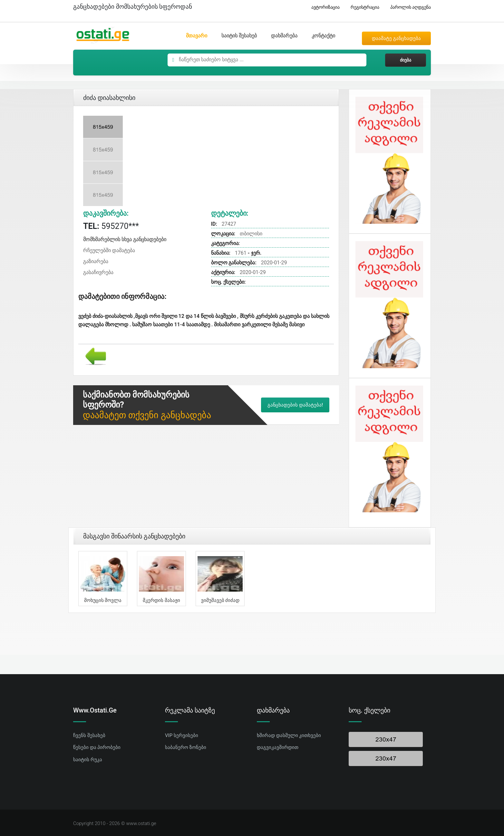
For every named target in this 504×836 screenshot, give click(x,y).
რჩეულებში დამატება (109, 250)
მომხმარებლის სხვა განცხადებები (125, 239)
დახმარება (284, 36)
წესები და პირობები (97, 747)
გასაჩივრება (98, 272)
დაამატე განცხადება (396, 38)
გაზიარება (96, 261)
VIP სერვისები (182, 735)
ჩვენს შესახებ (89, 735)
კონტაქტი (323, 36)
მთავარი (197, 36)
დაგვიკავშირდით (278, 747)
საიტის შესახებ (239, 36)
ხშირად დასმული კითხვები (289, 735)
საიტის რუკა (88, 760)
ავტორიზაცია (323, 7)
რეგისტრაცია (363, 7)
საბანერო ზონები (186, 747)
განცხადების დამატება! (295, 405)
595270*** (111, 226)
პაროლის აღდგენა (408, 7)
